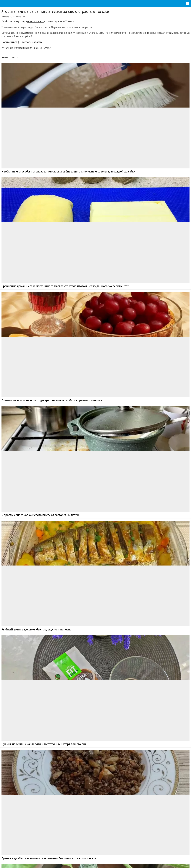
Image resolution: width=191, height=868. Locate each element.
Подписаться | (10, 42)
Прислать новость (31, 42)
